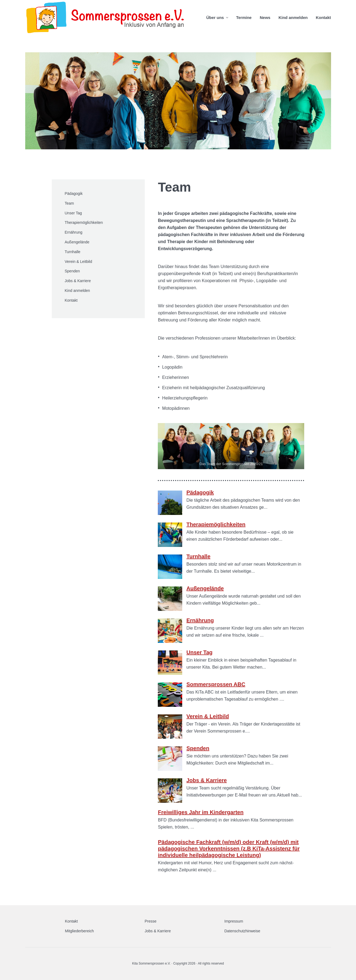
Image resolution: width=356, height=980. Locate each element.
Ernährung (74, 232)
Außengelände (77, 242)
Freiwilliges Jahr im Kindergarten (201, 812)
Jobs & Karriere (78, 281)
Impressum (234, 921)
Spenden (72, 271)
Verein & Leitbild (78, 262)
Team (69, 203)
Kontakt (323, 17)
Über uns (215, 17)
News (265, 17)
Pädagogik (74, 194)
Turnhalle (73, 252)
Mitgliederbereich (80, 931)
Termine (244, 17)
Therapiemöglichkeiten (84, 223)
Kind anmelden (293, 17)
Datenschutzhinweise (242, 931)
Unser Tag (73, 213)
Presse (151, 921)
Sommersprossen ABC (216, 684)
